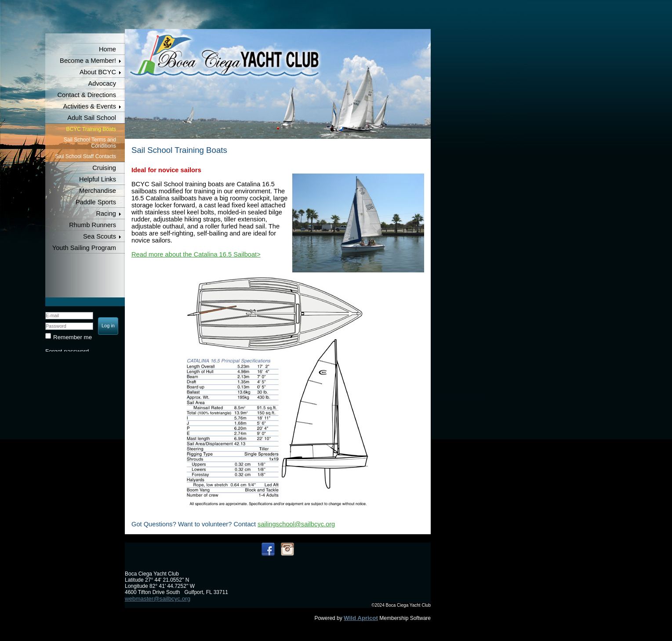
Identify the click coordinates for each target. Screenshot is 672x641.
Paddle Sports (96, 202)
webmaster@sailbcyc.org (158, 599)
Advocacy (102, 83)
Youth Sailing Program (84, 248)
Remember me (73, 337)
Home (107, 49)
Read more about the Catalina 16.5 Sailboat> (196, 254)
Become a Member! (88, 61)
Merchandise (98, 191)
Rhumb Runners (93, 225)
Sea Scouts (100, 236)
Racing (106, 214)
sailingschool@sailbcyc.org (296, 524)
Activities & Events (89, 106)
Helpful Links (98, 179)
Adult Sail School (92, 118)
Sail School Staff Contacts (85, 156)
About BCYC (98, 72)
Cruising (104, 168)
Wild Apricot (361, 618)
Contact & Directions (87, 95)
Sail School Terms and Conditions (90, 143)
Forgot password (67, 351)
